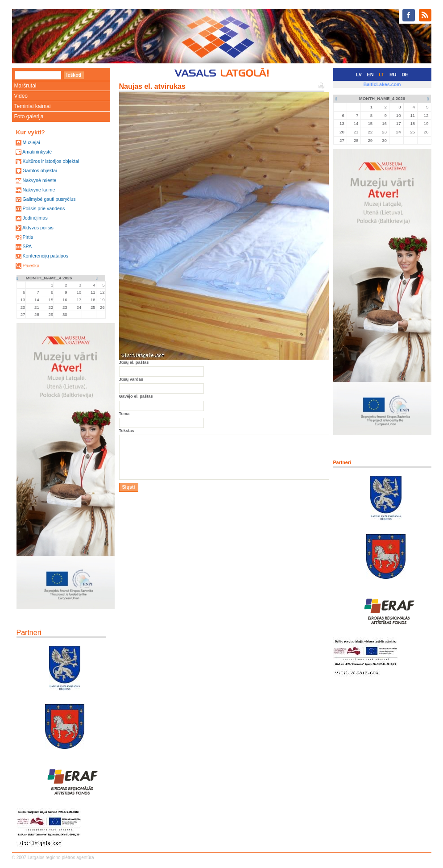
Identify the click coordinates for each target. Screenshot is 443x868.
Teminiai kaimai (33, 106)
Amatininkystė (37, 152)
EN (371, 75)
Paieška (31, 266)
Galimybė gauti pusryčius (49, 199)
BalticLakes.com (382, 84)
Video (21, 96)
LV (359, 75)
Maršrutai (25, 86)
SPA (27, 246)
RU (393, 75)
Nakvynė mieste (39, 180)
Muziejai (31, 142)
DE (405, 75)
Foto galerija (29, 116)
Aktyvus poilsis (38, 228)
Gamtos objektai (39, 170)
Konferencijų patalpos (45, 256)
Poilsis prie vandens (43, 208)
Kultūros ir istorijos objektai (51, 161)
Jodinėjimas (35, 218)
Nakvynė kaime (39, 190)
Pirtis (28, 237)
